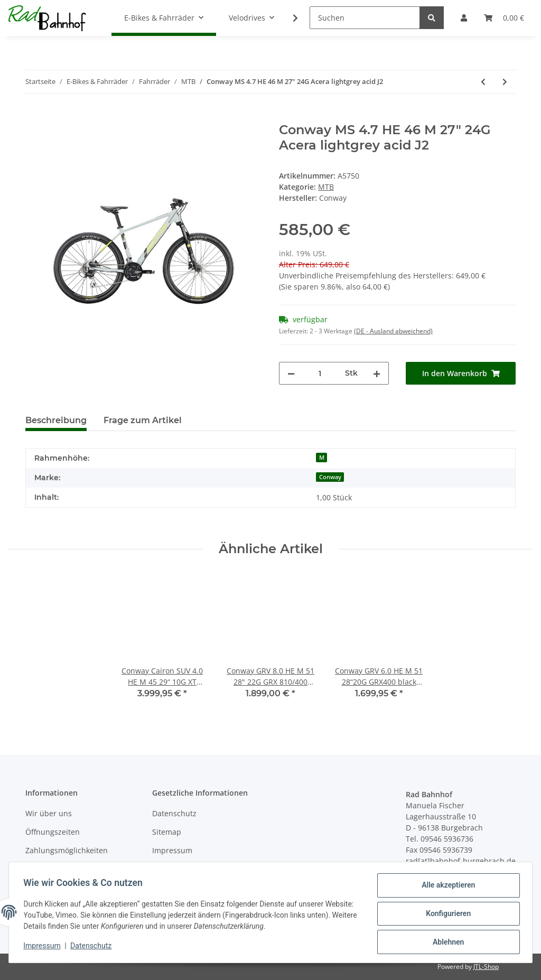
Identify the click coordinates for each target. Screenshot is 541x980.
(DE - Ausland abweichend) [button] (393, 331)
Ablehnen (446, 942)
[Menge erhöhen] (377, 373)
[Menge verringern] (291, 373)
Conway (330, 477)
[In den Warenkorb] (34, 117)
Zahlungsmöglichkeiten (67, 850)
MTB (326, 187)
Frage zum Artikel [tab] (143, 420)
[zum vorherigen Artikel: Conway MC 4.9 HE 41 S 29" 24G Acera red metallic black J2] (483, 82)
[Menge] (320, 373)
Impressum (172, 850)
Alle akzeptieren (446, 888)
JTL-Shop (486, 967)
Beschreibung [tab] (56, 420)
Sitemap (167, 832)
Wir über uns (49, 813)
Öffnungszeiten (53, 832)
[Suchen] (365, 18)
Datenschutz (174, 813)
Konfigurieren (446, 915)
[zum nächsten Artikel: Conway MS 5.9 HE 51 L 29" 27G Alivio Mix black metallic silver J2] (505, 82)
